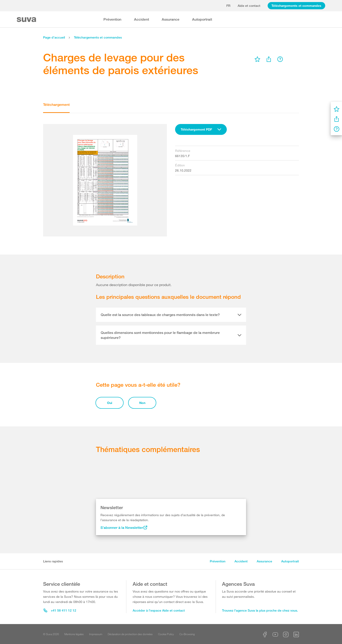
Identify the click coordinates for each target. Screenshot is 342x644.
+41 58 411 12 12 (60, 610)
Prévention (112, 19)
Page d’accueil (54, 37)
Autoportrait (202, 19)
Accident (142, 19)
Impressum (96, 634)
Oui (110, 403)
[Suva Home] (27, 20)
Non (142, 403)
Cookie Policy (166, 634)
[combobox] (201, 129)
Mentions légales (74, 634)
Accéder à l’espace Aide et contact (159, 610)
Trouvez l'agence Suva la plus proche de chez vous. (260, 610)
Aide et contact (249, 6)
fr (228, 6)
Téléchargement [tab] (56, 105)
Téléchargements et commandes (296, 6)
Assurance (171, 19)
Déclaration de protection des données (130, 634)
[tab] (171, 315)
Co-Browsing (187, 634)
